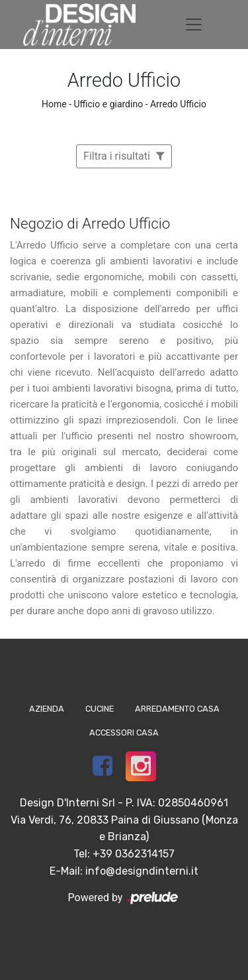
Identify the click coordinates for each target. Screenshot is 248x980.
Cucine (100, 709)
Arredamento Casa (177, 709)
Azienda (47, 709)
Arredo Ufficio (178, 104)
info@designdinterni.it (142, 871)
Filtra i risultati (124, 156)
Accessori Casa (124, 733)
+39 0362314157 (134, 854)
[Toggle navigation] (194, 25)
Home (54, 104)
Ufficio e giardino (109, 104)
